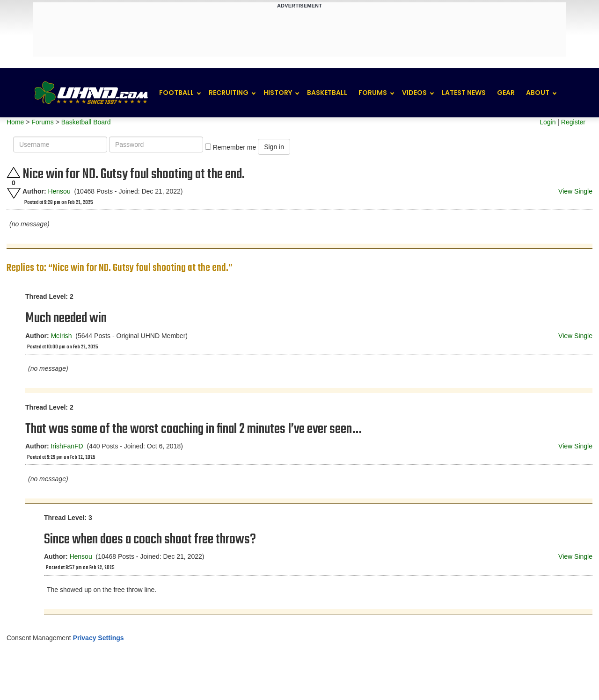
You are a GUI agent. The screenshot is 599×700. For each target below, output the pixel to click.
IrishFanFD (67, 446)
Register (573, 122)
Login (548, 122)
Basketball (327, 93)
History (278, 93)
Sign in (274, 147)
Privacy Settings (99, 638)
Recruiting (229, 93)
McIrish (61, 336)
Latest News (464, 93)
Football (176, 93)
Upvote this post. (14, 172)
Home (15, 122)
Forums (373, 93)
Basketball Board (86, 122)
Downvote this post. (14, 193)
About (538, 93)
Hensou (59, 191)
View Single (575, 191)
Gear (506, 93)
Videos (414, 93)
